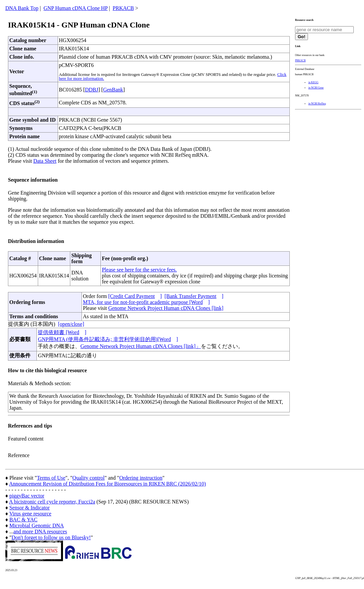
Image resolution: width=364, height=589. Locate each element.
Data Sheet (45, 161)
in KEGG (313, 82)
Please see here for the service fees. (139, 270)
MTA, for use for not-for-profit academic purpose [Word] (146, 302)
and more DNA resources (40, 531)
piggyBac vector (27, 496)
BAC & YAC (23, 520)
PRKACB (123, 8)
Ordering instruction (141, 478)
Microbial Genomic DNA (36, 526)
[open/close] (71, 324)
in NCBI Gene (316, 88)
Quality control (88, 478)
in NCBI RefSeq (317, 104)
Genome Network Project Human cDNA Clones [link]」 (140, 346)
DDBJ (91, 90)
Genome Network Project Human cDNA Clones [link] (166, 308)
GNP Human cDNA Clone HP (75, 8)
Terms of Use (51, 478)
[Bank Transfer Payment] (194, 296)
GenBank (113, 90)
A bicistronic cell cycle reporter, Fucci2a (52, 502)
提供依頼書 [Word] (62, 332)
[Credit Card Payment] (135, 296)
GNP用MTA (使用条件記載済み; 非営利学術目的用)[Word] (108, 339)
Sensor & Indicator (30, 508)
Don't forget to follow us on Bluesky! (51, 537)
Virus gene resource (30, 514)
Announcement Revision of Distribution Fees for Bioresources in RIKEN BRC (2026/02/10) (107, 484)
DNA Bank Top (22, 8)
